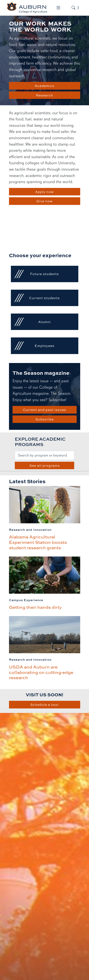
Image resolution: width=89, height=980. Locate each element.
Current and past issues (45, 410)
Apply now (44, 192)
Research (44, 95)
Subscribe (44, 419)
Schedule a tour (44, 704)
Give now (44, 201)
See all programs (45, 465)
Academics (44, 86)
